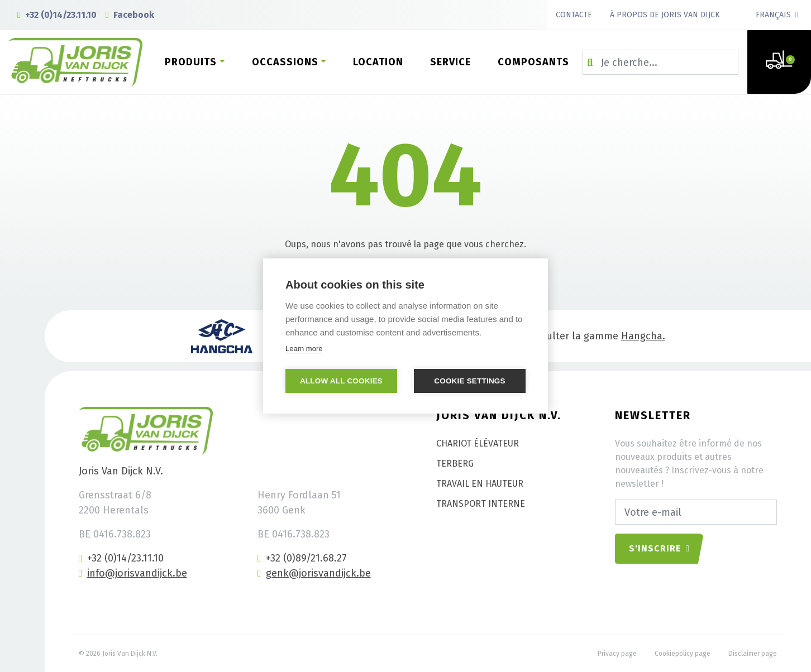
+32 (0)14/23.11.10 (57, 15)
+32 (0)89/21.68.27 (302, 558)
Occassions (285, 62)
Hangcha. (643, 336)
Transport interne (481, 504)
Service (450, 62)
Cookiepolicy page (683, 654)
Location (378, 62)
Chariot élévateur (478, 443)
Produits (191, 62)
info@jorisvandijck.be (133, 573)
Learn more (304, 349)
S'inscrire (659, 548)
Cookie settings (470, 381)
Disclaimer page (753, 654)
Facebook (130, 15)
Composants (533, 62)
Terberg (455, 464)
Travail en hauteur (480, 484)
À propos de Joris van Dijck (665, 15)
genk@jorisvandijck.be (314, 573)
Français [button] (773, 15)
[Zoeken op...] (660, 62)
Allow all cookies (341, 381)
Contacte (574, 15)
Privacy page (617, 654)
